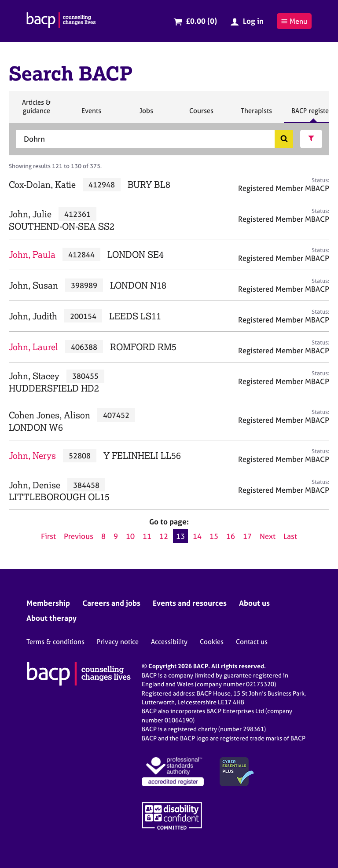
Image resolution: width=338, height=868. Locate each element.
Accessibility (169, 642)
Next (268, 536)
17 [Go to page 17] (247, 536)
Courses (201, 114)
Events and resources (190, 603)
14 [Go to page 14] (197, 536)
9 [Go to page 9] (116, 536)
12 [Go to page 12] (164, 536)
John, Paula (32, 255)
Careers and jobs (111, 603)
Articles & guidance (36, 110)
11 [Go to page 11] (147, 536)
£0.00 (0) (201, 21)
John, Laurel (33, 347)
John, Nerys (32, 456)
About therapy (51, 618)
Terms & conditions (55, 642)
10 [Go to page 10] (130, 536)
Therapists (256, 114)
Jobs (146, 114)
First (48, 536)
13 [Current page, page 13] (180, 536)
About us (254, 603)
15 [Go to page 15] (214, 536)
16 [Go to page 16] (231, 536)
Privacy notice (118, 642)
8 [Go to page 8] (103, 536)
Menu (294, 21)
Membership (48, 603)
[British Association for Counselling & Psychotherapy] (61, 21)
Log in (253, 21)
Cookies (212, 642)
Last (290, 536)
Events (91, 114)
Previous (79, 536)
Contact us (252, 642)
